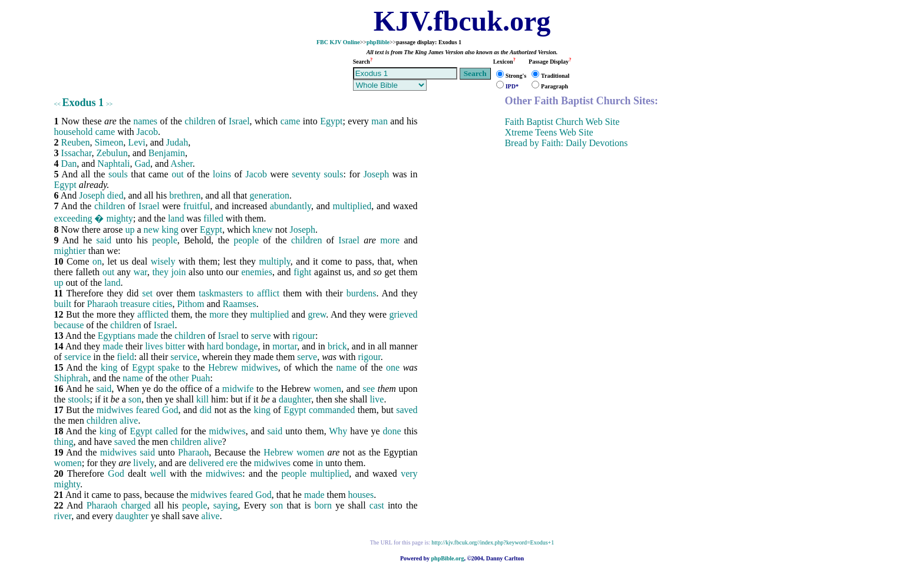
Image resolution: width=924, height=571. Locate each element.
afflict (268, 293)
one (393, 367)
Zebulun (112, 153)
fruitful (197, 206)
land (176, 218)
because (69, 325)
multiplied (352, 206)
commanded (332, 410)
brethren (185, 195)
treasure (135, 304)
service (77, 357)
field (125, 357)
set (147, 293)
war (140, 272)
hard (215, 346)
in (319, 463)
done (392, 431)
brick (337, 346)
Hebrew (223, 367)
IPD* (512, 86)
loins (222, 174)
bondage (242, 346)
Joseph (377, 174)
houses (361, 495)
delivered (206, 463)
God (170, 410)
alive (129, 420)
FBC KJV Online (338, 42)
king (170, 230)
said (104, 240)
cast (377, 505)
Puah (200, 378)
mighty (119, 218)
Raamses (240, 304)
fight (302, 272)
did (206, 410)
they (160, 272)
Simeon (109, 142)
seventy (306, 174)
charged (136, 505)
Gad (142, 164)
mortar (285, 346)
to (250, 293)
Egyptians (117, 336)
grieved (404, 314)
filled (213, 218)
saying (226, 505)
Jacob (147, 132)
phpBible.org (448, 558)
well (158, 473)
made (148, 336)
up (130, 230)
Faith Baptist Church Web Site (562, 122)
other (179, 378)
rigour (304, 336)
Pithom (190, 304)
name (346, 367)
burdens (362, 293)
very (409, 473)
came (291, 121)
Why (338, 431)
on (97, 261)
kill (202, 399)
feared (148, 410)
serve (261, 336)
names (145, 121)
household (74, 132)
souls (118, 174)
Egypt (331, 121)
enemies (256, 272)
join (179, 272)
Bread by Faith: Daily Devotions (566, 143)
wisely (163, 261)
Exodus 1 (83, 103)
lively (143, 463)
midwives (260, 367)
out (177, 174)
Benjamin (167, 153)
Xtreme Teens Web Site (549, 132)
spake (169, 367)
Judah (177, 142)
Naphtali (113, 164)
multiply (275, 261)
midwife (238, 389)
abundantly (291, 206)
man (379, 121)
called (166, 431)
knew (263, 230)
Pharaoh (103, 304)
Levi (136, 142)
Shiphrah (71, 378)
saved (407, 410)
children (200, 121)
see (369, 389)
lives (154, 346)
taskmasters (221, 293)
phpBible (378, 42)
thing (64, 442)
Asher (181, 164)
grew (317, 314)
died (115, 195)
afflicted (153, 314)
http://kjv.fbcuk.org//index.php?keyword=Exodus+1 (493, 542)
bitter (175, 346)
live (377, 399)
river (63, 516)
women (327, 389)
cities (163, 304)
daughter (295, 399)
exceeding (73, 218)
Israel (239, 121)
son (135, 399)
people (165, 240)
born (323, 505)
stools (79, 399)
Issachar (77, 153)
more (390, 240)
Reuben (76, 142)
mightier (70, 251)
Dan (69, 164)
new (152, 230)
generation (270, 195)
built (63, 304)
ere (232, 463)
